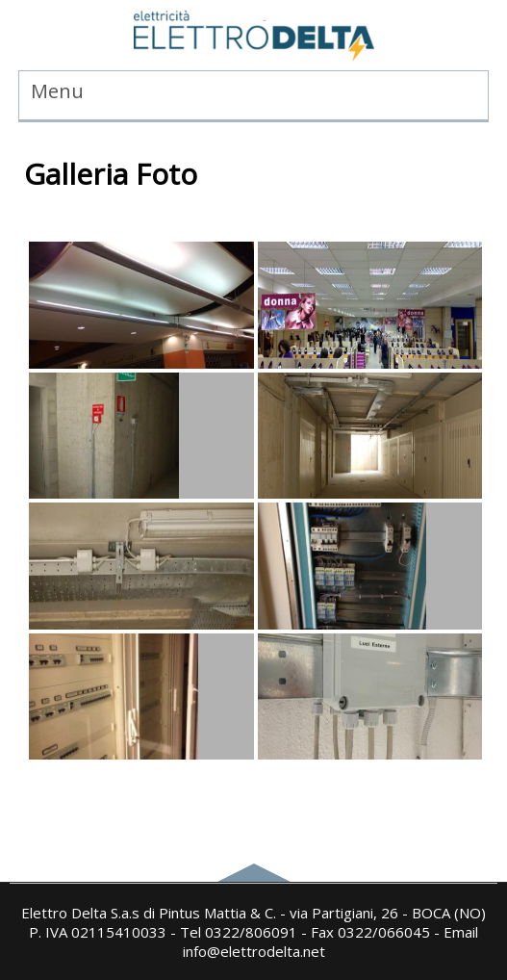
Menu (57, 91)
